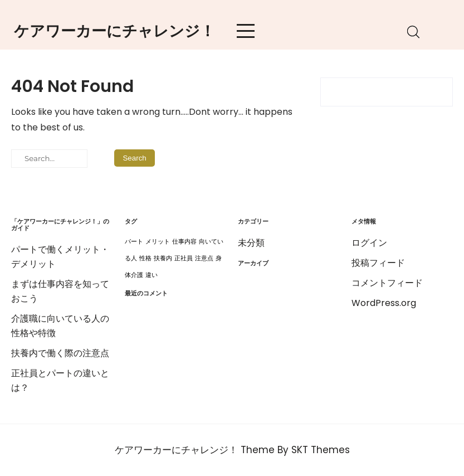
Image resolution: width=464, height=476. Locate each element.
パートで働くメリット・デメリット (60, 257)
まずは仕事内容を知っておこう (60, 291)
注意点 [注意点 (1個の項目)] (204, 258)
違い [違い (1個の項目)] (152, 275)
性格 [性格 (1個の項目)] (145, 258)
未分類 (251, 243)
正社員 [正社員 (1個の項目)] (184, 258)
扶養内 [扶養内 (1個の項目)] (163, 258)
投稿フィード (378, 263)
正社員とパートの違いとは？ (60, 380)
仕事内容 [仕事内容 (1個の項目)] (184, 242)
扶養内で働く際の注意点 (60, 353)
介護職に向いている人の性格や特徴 (60, 326)
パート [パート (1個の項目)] (134, 242)
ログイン (369, 243)
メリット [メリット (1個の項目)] (158, 242)
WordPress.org (384, 303)
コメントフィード (387, 283)
